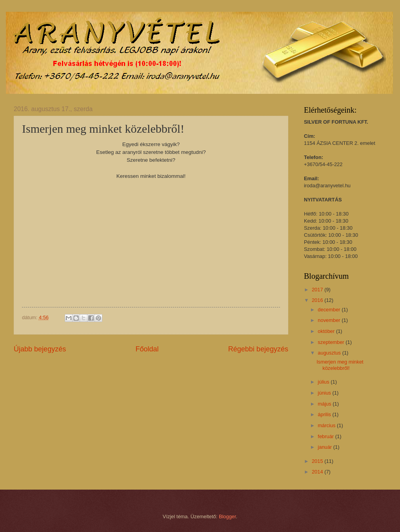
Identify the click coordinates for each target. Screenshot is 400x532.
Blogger (227, 516)
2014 (318, 472)
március (327, 425)
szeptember (332, 342)
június (325, 393)
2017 (318, 290)
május (325, 404)
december (330, 310)
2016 (318, 300)
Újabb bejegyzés (40, 349)
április (325, 414)
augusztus (330, 353)
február (326, 436)
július (324, 382)
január (325, 447)
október (327, 331)
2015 (318, 461)
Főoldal (147, 349)
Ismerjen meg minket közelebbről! (340, 365)
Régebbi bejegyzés (258, 349)
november (330, 320)
